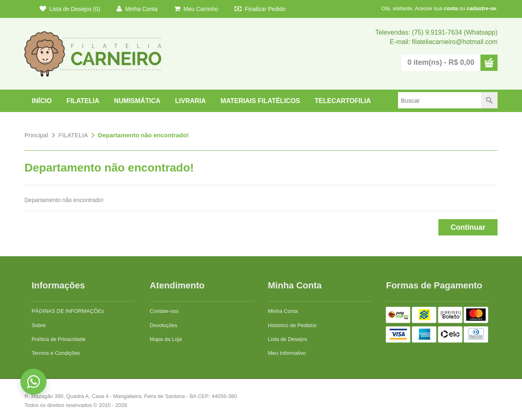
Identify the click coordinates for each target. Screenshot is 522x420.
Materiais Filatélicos (260, 101)
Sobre (39, 325)
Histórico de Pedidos (292, 325)
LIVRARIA (190, 101)
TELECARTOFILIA (343, 101)
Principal (36, 135)
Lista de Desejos (288, 339)
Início (42, 101)
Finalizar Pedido (260, 9)
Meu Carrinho (196, 9)
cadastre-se (481, 8)
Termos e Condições (56, 353)
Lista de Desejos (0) (70, 9)
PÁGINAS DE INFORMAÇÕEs (68, 311)
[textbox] (440, 100)
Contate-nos (164, 311)
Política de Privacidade (58, 339)
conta (451, 8)
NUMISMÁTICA (137, 101)
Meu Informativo (287, 353)
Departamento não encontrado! (143, 135)
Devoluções (164, 325)
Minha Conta (137, 9)
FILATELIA (83, 101)
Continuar (468, 227)
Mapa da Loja (166, 339)
